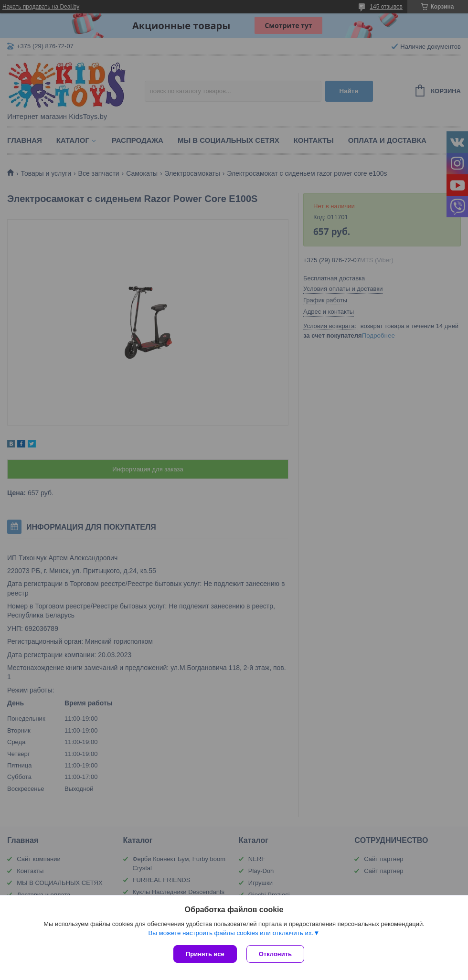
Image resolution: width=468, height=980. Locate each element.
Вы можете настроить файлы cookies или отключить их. (231, 933)
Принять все (205, 954)
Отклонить (275, 954)
